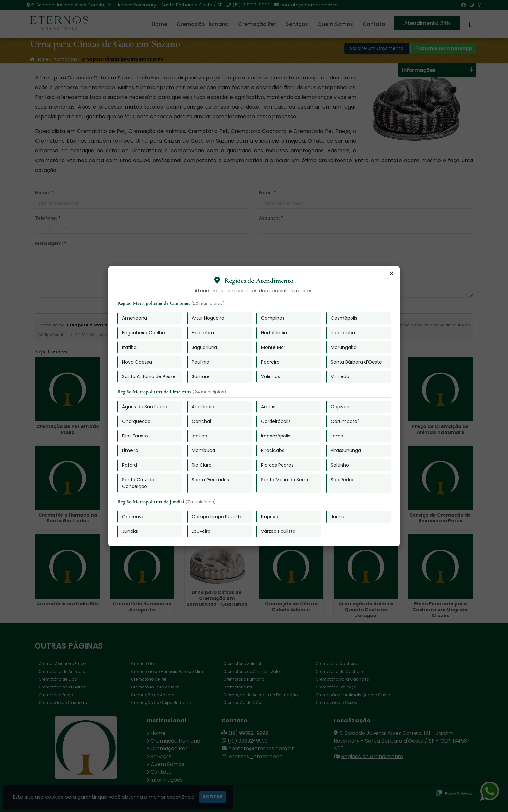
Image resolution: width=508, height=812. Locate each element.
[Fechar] (391, 274)
